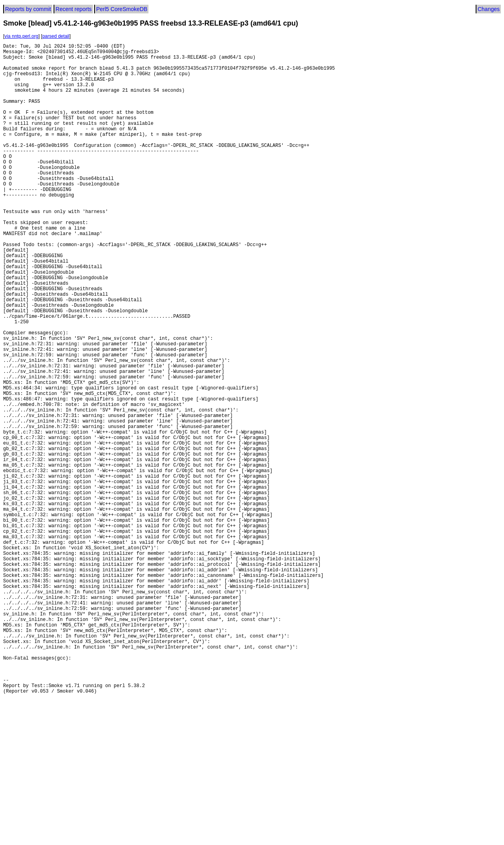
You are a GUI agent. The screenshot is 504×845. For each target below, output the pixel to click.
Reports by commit (28, 9)
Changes (489, 9)
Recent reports (74, 9)
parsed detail (56, 36)
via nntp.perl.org (21, 36)
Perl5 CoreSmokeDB (122, 9)
